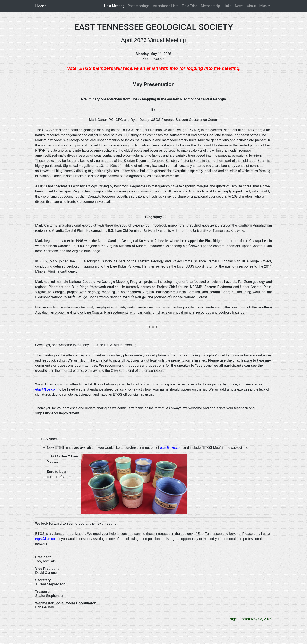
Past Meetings (139, 6)
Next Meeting (115, 6)
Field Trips (190, 6)
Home (41, 6)
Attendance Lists (166, 6)
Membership (211, 6)
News (239, 6)
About (251, 6)
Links (227, 6)
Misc (263, 6)
